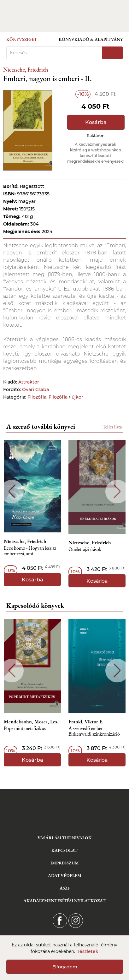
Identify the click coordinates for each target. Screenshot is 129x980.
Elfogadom (65, 967)
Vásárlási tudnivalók (64, 838)
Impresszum (65, 863)
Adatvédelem (65, 875)
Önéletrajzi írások (85, 550)
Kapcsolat (64, 850)
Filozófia (37, 397)
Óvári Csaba (35, 389)
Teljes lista (112, 427)
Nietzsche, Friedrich (26, 70)
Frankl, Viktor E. (86, 722)
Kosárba (96, 122)
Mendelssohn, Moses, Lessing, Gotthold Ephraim (32, 722)
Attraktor (29, 382)
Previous (12, 491)
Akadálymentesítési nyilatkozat (64, 901)
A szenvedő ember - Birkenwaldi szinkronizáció (94, 731)
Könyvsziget (22, 39)
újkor (77, 397)
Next (117, 491)
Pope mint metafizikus (25, 729)
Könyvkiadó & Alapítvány (91, 39)
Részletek (87, 951)
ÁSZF (65, 888)
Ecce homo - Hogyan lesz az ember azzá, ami (30, 551)
